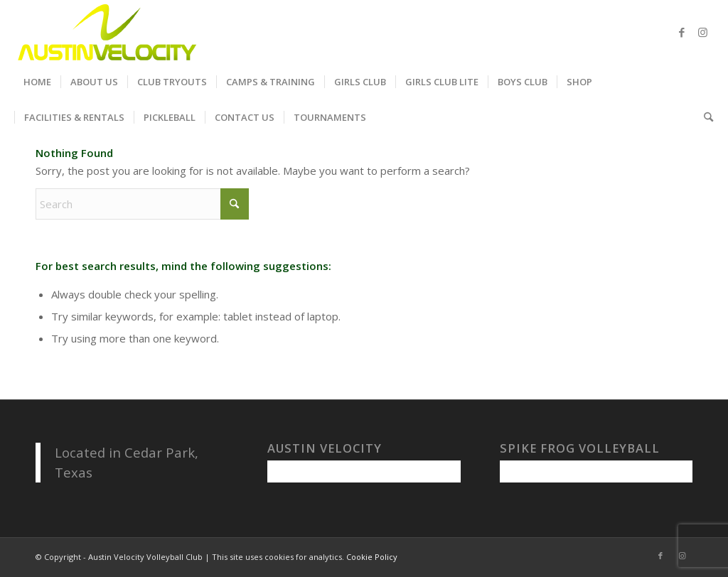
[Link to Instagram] (703, 32)
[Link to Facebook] (682, 32)
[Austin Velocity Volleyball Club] (106, 32)
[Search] (704, 117)
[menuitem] (37, 82)
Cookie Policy (372, 557)
